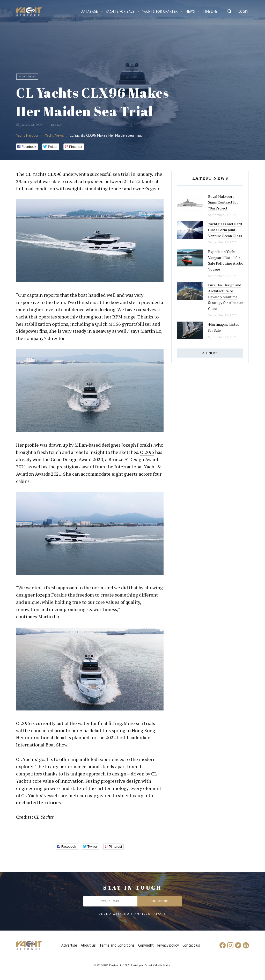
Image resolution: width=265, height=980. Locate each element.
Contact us (191, 945)
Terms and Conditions (117, 945)
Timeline (210, 12)
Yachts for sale (120, 12)
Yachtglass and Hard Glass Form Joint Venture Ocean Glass (225, 230)
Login (244, 12)
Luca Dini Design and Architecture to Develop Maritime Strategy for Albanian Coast (226, 297)
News (190, 12)
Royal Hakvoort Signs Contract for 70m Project (223, 202)
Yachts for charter (160, 12)
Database (89, 12)
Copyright (146, 945)
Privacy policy (168, 945)
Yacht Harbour (29, 12)
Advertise (69, 945)
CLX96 (55, 174)
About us (88, 945)
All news (210, 353)
